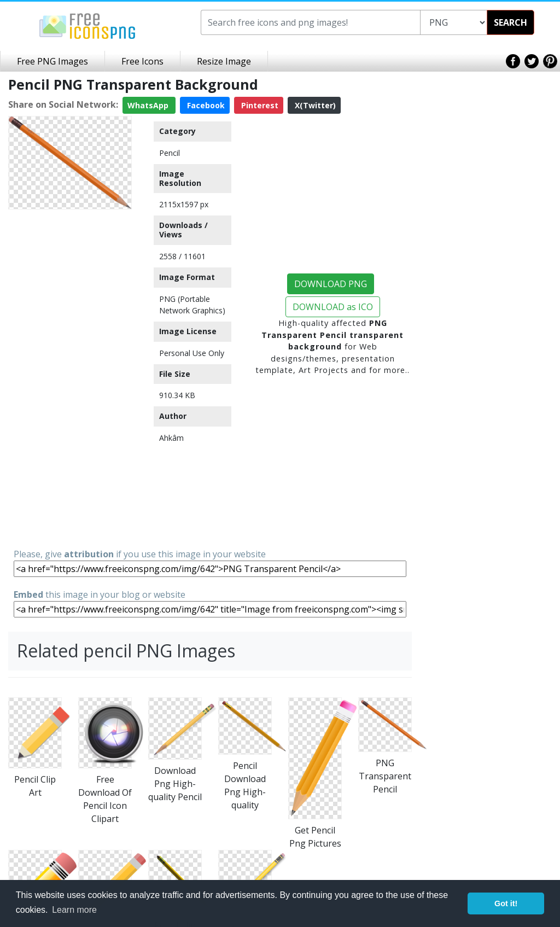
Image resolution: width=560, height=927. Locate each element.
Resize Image (224, 61)
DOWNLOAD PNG (331, 284)
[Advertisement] (70, 378)
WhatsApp (149, 105)
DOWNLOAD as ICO (333, 307)
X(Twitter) (314, 105)
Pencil (170, 153)
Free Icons (142, 61)
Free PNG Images (52, 61)
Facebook (205, 105)
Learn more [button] (74, 910)
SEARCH (511, 22)
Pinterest (259, 105)
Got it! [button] (506, 903)
